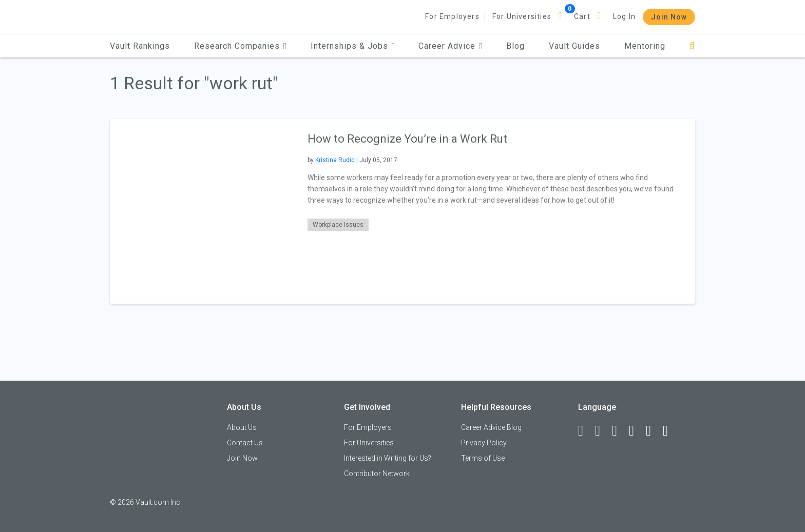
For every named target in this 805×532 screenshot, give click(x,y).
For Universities (522, 16)
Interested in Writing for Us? (388, 458)
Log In (624, 16)
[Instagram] (636, 431)
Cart (582, 16)
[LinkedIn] (602, 431)
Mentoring (645, 46)
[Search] (692, 46)
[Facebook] (585, 431)
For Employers (452, 16)
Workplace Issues (338, 225)
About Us (242, 427)
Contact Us (245, 443)
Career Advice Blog (491, 427)
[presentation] (202, 211)
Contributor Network (377, 474)
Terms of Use (483, 458)
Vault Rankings (140, 46)
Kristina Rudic (335, 160)
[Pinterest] (653, 431)
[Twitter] (619, 431)
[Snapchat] (670, 431)
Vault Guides (574, 46)
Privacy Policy (484, 443)
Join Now (669, 17)
